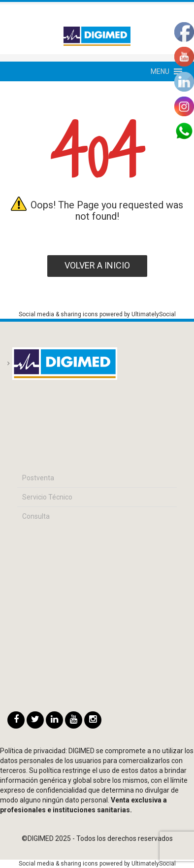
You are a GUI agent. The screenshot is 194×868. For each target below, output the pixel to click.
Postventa (38, 478)
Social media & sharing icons (59, 314)
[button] (160, 71)
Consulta (36, 516)
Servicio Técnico (47, 497)
